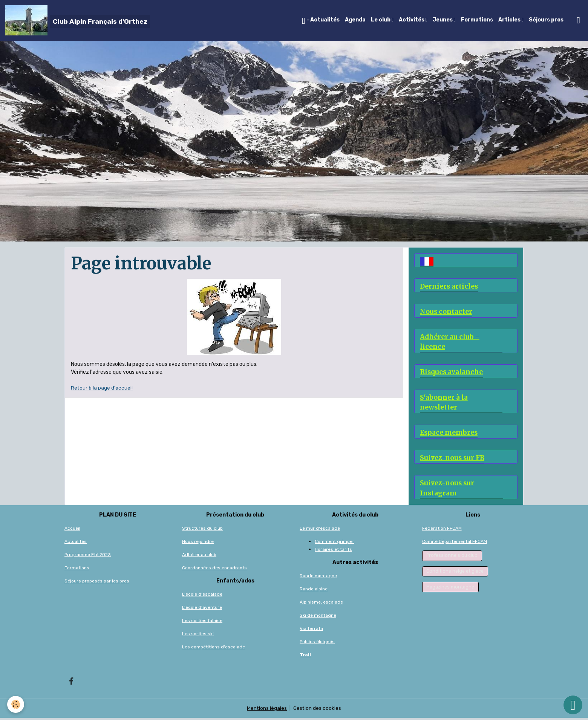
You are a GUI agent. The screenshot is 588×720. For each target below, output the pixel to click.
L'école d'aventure (202, 609)
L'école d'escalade (202, 596)
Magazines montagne (450, 589)
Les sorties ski (198, 636)
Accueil (72, 530)
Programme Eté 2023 (88, 556)
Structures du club (202, 530)
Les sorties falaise (202, 622)
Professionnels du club (452, 557)
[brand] (78, 20)
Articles (510, 20)
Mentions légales (267, 710)
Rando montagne (318, 578)
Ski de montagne (318, 617)
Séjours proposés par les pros (97, 583)
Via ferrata (311, 630)
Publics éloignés (317, 644)
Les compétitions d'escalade (214, 649)
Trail (305, 657)
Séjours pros (546, 20)
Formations (477, 20)
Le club (381, 20)
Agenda (355, 20)
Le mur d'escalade (320, 530)
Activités (412, 20)
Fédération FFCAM (442, 530)
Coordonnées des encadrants (214, 570)
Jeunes (443, 20)
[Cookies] (16, 704)
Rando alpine (314, 591)
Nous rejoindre (198, 543)
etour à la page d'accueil (104, 388)
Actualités (76, 543)
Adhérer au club (199, 556)
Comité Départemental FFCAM (455, 543)
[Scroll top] (573, 705)
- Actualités (321, 21)
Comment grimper (335, 543)
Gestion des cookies (318, 710)
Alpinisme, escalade (321, 604)
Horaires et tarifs (333, 551)
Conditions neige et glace (455, 573)
